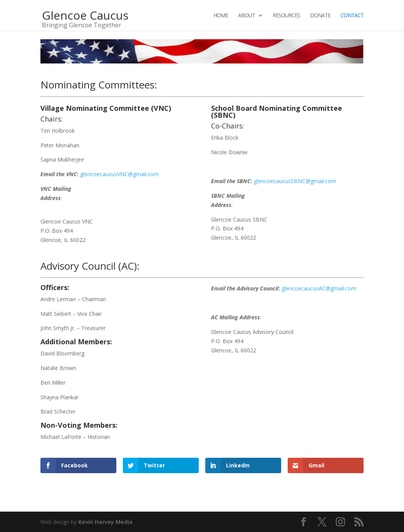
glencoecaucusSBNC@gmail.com (295, 181)
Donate (320, 16)
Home (221, 16)
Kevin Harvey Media (105, 522)
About (246, 16)
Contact (352, 16)
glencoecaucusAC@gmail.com (319, 288)
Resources (286, 16)
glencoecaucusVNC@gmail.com (119, 174)
